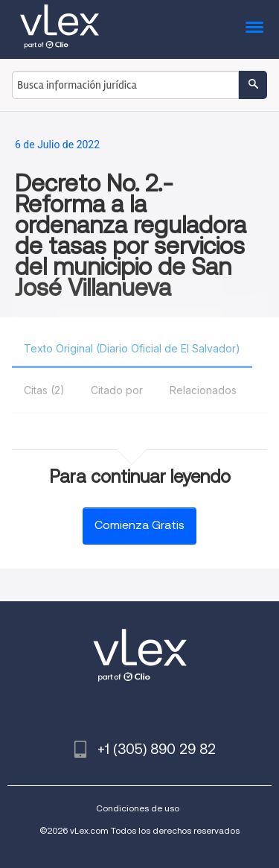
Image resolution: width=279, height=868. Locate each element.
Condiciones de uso (138, 808)
